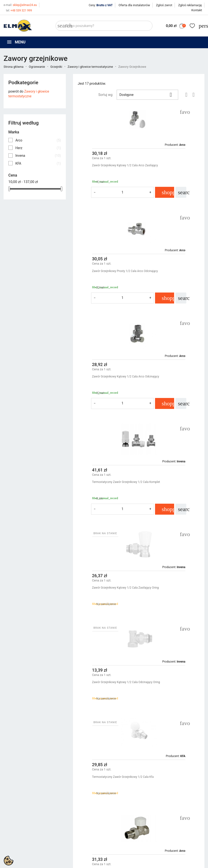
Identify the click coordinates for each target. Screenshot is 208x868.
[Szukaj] (104, 26)
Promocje (63, 814)
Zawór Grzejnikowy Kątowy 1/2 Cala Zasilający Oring (104, 379)
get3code (123, 860)
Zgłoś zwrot (164, 5)
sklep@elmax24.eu (20, 5)
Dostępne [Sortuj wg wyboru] (147, 95)
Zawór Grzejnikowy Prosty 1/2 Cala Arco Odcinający (169, 167)
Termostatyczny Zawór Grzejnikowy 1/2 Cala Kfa (104, 473)
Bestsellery (64, 826)
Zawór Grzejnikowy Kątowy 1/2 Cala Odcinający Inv (170, 579)
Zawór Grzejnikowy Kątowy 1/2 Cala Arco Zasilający (104, 167)
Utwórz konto (169, 826)
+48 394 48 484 (20, 839)
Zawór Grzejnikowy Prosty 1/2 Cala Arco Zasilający (103, 673)
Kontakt (197, 10)
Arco (38, 140)
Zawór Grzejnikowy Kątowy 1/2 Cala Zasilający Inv (104, 579)
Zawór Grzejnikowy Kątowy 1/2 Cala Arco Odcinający (104, 273)
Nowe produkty (67, 820)
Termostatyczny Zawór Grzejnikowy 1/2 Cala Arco (169, 473)
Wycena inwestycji (121, 832)
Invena (38, 156)
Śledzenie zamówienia (176, 814)
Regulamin (115, 820)
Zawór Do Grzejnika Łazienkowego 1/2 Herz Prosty (171, 673)
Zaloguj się (168, 820)
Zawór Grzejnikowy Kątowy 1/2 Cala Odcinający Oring (170, 379)
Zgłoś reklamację (190, 5)
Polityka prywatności (123, 814)
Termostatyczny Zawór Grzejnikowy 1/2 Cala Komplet (169, 273)
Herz (38, 148)
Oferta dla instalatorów (134, 5)
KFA (38, 163)
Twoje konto (170, 805)
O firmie (113, 826)
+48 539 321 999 (19, 10)
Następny (189, 723)
